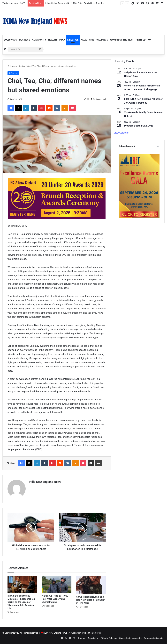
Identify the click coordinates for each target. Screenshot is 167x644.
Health (53, 40)
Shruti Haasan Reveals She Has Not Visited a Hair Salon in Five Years (91, 600)
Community (39, 40)
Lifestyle (73, 40)
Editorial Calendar (109, 638)
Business (25, 40)
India (62, 40)
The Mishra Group (92, 633)
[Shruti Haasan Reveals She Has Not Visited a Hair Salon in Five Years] (91, 585)
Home (12, 66)
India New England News (45, 482)
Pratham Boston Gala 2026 (139, 126)
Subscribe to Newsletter (130, 638)
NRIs (92, 40)
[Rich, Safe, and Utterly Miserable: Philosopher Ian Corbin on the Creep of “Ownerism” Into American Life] (22, 584)
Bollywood (10, 40)
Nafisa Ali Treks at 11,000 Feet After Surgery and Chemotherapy (55, 599)
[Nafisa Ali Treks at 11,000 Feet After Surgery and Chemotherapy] (57, 584)
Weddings (102, 40)
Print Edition (144, 40)
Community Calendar (154, 638)
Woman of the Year (122, 40)
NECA (84, 40)
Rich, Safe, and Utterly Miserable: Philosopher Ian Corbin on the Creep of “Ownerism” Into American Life (21, 602)
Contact (82, 638)
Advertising (93, 638)
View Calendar (121, 133)
